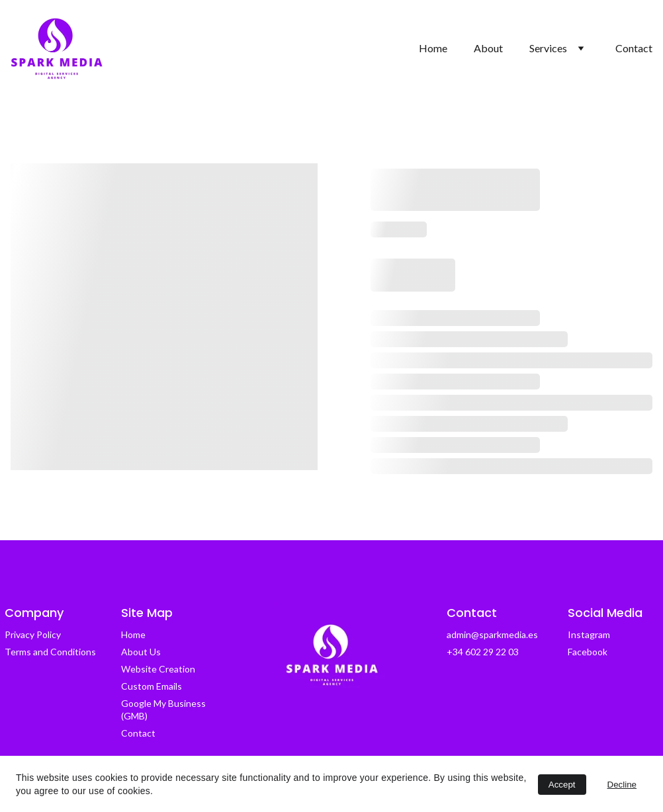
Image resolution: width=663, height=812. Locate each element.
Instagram (589, 634)
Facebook (588, 652)
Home (433, 48)
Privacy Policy (33, 634)
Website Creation (158, 669)
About (488, 48)
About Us (141, 652)
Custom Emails (152, 686)
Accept (562, 785)
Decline (622, 785)
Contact (634, 48)
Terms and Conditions (50, 652)
